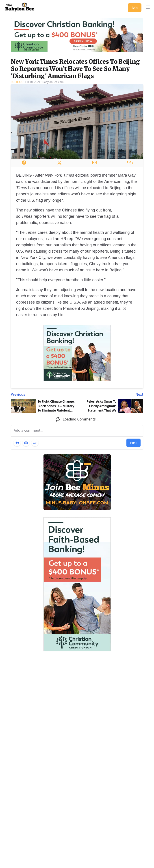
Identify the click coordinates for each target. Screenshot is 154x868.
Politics (17, 82)
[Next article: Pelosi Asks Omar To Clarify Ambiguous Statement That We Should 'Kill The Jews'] (111, 394)
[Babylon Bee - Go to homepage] (20, 7)
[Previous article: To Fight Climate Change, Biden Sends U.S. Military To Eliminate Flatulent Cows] (43, 394)
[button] (148, 7)
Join (135, 7)
